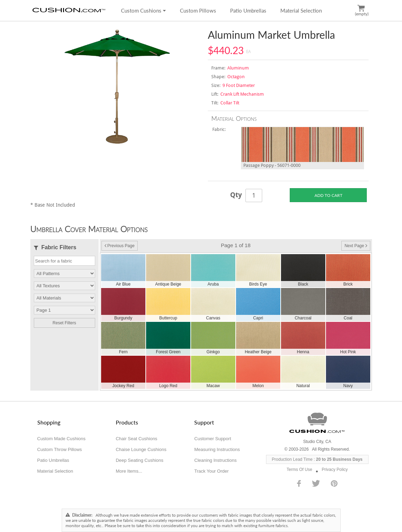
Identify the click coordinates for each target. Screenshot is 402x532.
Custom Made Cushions (62, 439)
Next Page (356, 246)
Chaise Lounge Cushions (141, 449)
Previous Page (120, 246)
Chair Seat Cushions (136, 439)
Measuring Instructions (217, 449)
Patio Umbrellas (248, 10)
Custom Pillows (198, 10)
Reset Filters (64, 323)
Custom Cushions (143, 10)
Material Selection (301, 10)
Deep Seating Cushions (140, 460)
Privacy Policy (335, 470)
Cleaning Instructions (215, 460)
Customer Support (213, 439)
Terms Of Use (299, 470)
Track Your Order (211, 471)
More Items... (129, 471)
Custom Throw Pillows (60, 449)
